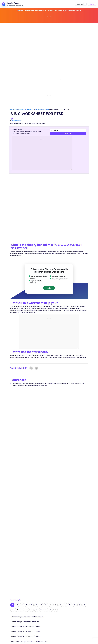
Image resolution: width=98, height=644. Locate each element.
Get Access (68, 133)
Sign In (92, 4)
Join (49, 288)
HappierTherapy (17, 120)
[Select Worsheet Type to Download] (68, 130)
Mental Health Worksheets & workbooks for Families (32, 109)
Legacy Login (81, 4)
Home (12, 109)
